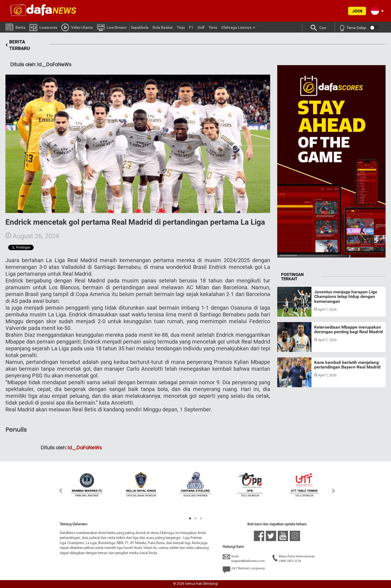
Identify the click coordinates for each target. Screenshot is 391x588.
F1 (191, 27)
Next (334, 491)
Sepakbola (140, 27)
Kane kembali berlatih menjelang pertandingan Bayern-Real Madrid (347, 365)
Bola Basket (163, 27)
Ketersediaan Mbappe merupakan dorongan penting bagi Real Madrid (349, 330)
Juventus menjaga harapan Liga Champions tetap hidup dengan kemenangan (346, 297)
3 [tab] (201, 519)
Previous (57, 491)
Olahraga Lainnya (236, 27)
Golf (201, 27)
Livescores (43, 27)
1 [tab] (190, 519)
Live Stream (112, 27)
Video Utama (77, 27)
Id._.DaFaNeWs (85, 448)
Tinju (181, 27)
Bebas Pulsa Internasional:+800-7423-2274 (294, 559)
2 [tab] (195, 519)
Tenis (213, 27)
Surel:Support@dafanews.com (244, 559)
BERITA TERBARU (18, 45)
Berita (16, 27)
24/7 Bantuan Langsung (244, 570)
